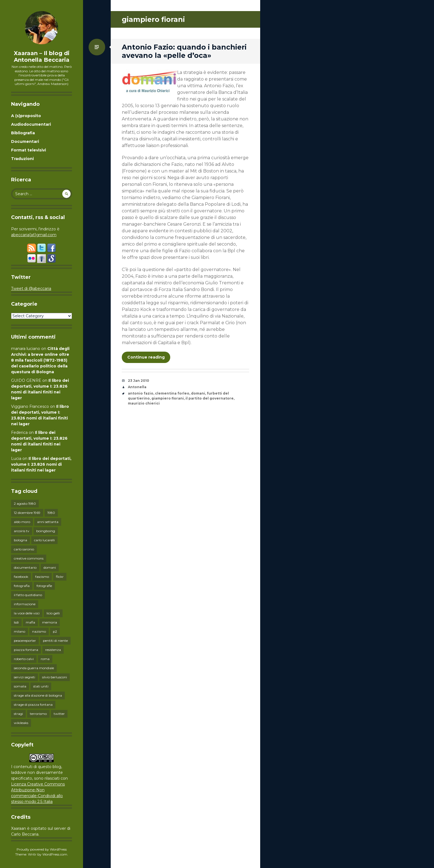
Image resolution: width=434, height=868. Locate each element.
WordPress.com (55, 854)
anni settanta (48, 522)
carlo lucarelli (44, 540)
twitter (59, 714)
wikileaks (21, 723)
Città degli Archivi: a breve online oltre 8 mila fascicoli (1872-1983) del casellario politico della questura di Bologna (40, 360)
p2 (55, 631)
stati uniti (41, 686)
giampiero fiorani (168, 398)
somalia (20, 686)
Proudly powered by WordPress (42, 849)
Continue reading (146, 357)
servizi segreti (24, 677)
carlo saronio (24, 549)
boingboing (46, 531)
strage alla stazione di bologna (38, 695)
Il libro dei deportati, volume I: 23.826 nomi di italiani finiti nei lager (41, 464)
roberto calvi (24, 659)
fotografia (22, 586)
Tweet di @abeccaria (31, 289)
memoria (50, 622)
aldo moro (22, 522)
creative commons (29, 558)
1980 (51, 513)
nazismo (39, 631)
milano (20, 631)
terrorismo (38, 714)
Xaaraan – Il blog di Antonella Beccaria (42, 56)
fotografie (44, 586)
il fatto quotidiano (28, 595)
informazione (25, 604)
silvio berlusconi (55, 677)
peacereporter (25, 641)
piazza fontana (26, 650)
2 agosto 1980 (25, 503)
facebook (21, 577)
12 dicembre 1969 (27, 513)
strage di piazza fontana (33, 705)
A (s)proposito (26, 116)
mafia (30, 622)
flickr (60, 577)
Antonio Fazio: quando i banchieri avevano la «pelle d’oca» (184, 51)
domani (50, 567)
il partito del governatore (210, 398)
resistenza (53, 650)
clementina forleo (172, 393)
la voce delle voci (27, 613)
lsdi (16, 622)
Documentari (25, 141)
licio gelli (53, 613)
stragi (18, 714)
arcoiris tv (22, 531)
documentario (25, 567)
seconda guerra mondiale (34, 668)
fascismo (42, 577)
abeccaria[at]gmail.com (34, 235)
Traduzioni (22, 159)
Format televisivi (29, 150)
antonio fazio (141, 393)
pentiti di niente (55, 641)
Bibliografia (23, 133)
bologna (20, 540)
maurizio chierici (144, 403)
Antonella (137, 387)
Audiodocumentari (31, 124)
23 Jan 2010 (139, 381)
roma (45, 659)
